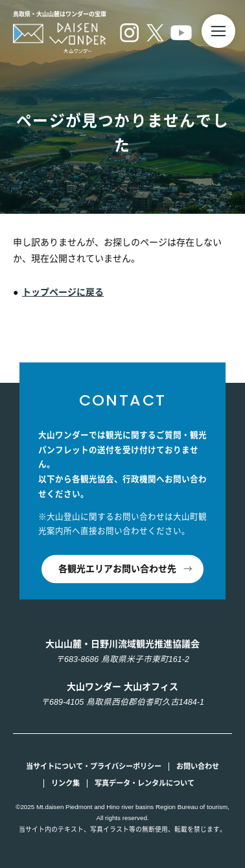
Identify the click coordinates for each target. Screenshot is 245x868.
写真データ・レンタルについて (145, 783)
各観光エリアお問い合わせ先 (117, 569)
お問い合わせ (198, 766)
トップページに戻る (63, 292)
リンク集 (65, 783)
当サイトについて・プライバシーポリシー (94, 766)
